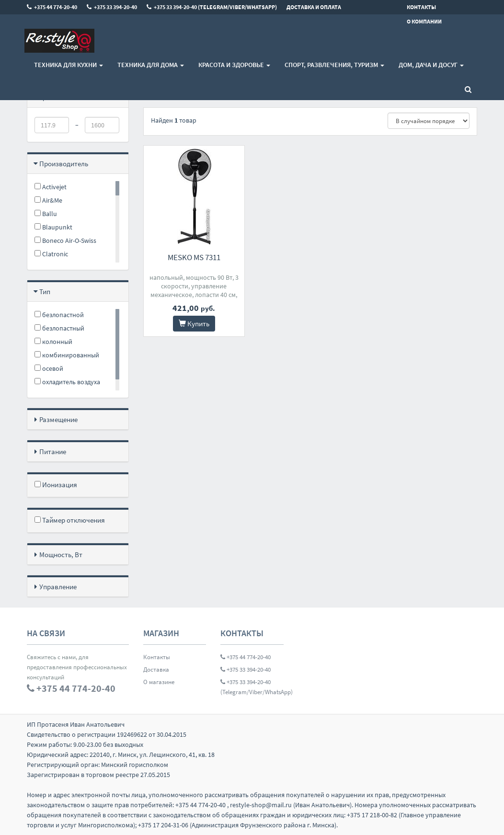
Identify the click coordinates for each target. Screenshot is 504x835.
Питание (53, 452)
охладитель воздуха (67, 382)
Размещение (58, 419)
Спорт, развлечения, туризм (334, 65)
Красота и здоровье (234, 65)
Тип (45, 292)
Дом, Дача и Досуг (431, 65)
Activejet (51, 187)
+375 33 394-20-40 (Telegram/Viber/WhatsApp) (252, 687)
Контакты (157, 657)
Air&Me (48, 200)
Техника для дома (151, 65)
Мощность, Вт (61, 555)
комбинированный (67, 355)
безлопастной (59, 315)
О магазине (159, 682)
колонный (53, 342)
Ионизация (56, 485)
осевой (49, 368)
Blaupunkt (53, 227)
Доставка (156, 669)
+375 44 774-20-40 (246, 657)
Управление (58, 587)
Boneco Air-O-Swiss (65, 240)
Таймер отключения (70, 520)
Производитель (64, 164)
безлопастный (59, 328)
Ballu (46, 214)
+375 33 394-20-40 (246, 669)
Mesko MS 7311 (194, 257)
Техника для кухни (69, 65)
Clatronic (51, 254)
